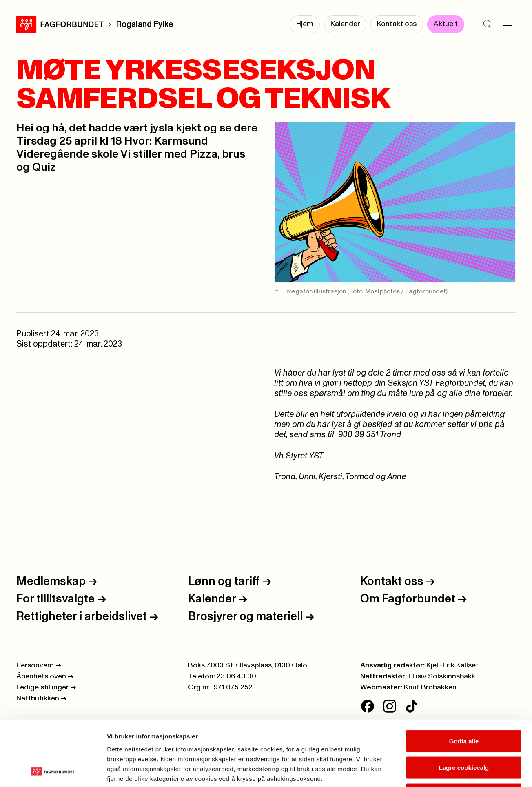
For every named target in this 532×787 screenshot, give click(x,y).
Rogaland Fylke (145, 24)
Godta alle (464, 680)
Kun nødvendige (464, 733)
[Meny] (508, 24)
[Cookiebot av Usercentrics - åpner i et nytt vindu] (53, 771)
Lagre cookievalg (464, 707)
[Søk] (487, 24)
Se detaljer (439, 771)
